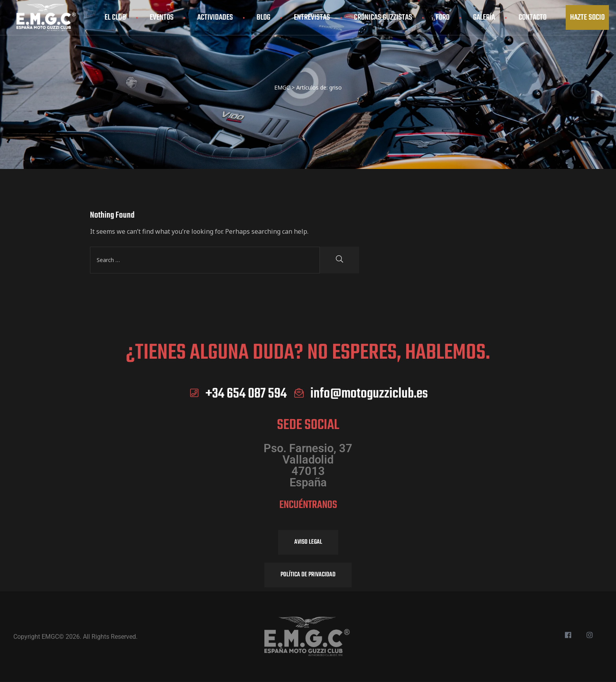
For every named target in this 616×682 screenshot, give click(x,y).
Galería (484, 17)
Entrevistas (312, 17)
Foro (443, 17)
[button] (587, 17)
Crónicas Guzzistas (383, 17)
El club (115, 17)
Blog (263, 17)
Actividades (215, 17)
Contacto (533, 17)
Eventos (162, 17)
